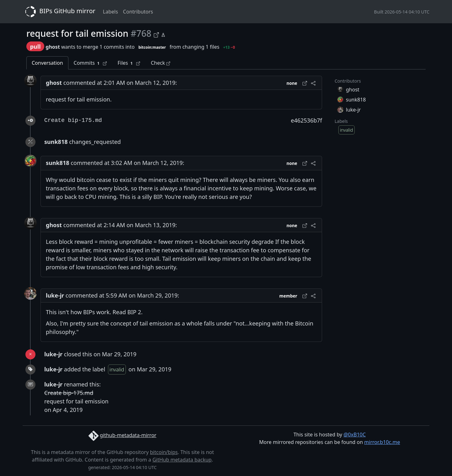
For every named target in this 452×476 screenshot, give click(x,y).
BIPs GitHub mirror (59, 12)
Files (129, 63)
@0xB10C (355, 435)
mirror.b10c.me (382, 442)
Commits (90, 63)
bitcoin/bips (164, 452)
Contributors (138, 12)
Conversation (47, 63)
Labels (110, 12)
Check (160, 63)
